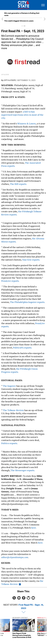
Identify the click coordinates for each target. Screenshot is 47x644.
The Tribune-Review (13, 410)
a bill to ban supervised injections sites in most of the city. (22, 115)
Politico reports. (9, 443)
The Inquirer (9, 386)
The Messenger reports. (23, 470)
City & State (10, 80)
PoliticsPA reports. (22, 348)
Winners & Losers (27, 123)
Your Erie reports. (31, 260)
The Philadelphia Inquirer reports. (27, 302)
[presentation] (2, 629)
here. (34, 528)
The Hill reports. (18, 184)
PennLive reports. (10, 281)
